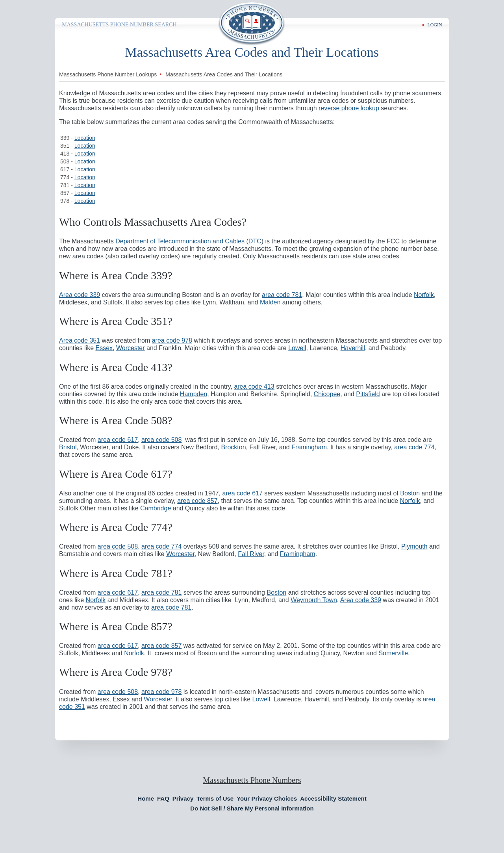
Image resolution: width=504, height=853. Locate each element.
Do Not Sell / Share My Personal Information (252, 808)
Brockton (233, 447)
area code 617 (118, 440)
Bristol (68, 447)
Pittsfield (368, 394)
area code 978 (172, 340)
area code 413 (254, 387)
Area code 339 (80, 295)
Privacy (183, 798)
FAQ (163, 798)
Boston (410, 493)
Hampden (194, 394)
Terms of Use (215, 798)
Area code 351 (80, 340)
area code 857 (197, 501)
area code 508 (161, 440)
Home (146, 798)
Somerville (393, 653)
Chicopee (327, 394)
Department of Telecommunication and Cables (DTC (188, 241)
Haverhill (353, 348)
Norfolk (424, 295)
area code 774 (414, 447)
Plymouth (414, 546)
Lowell (297, 348)
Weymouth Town (314, 600)
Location (85, 138)
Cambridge (156, 508)
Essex (104, 348)
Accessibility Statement (333, 798)
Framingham (309, 447)
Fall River (251, 554)
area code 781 (282, 295)
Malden (270, 302)
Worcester (131, 348)
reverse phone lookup (349, 108)
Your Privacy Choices (267, 798)
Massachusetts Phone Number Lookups (108, 74)
